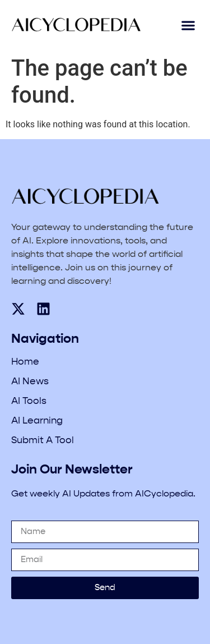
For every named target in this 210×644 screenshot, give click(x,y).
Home (25, 362)
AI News (30, 382)
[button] (188, 26)
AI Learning (37, 421)
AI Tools (29, 401)
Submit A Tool (43, 441)
